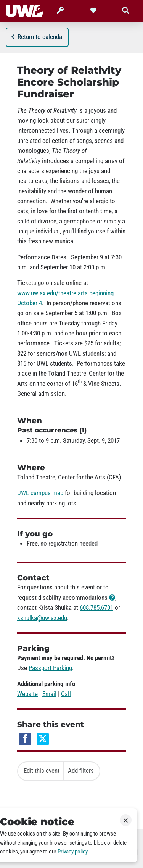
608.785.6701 (96, 607)
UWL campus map (40, 493)
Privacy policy (72, 852)
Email (49, 694)
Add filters (81, 771)
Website (27, 694)
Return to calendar (37, 37)
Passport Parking (50, 668)
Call (66, 694)
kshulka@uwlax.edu (42, 618)
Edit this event (42, 771)
